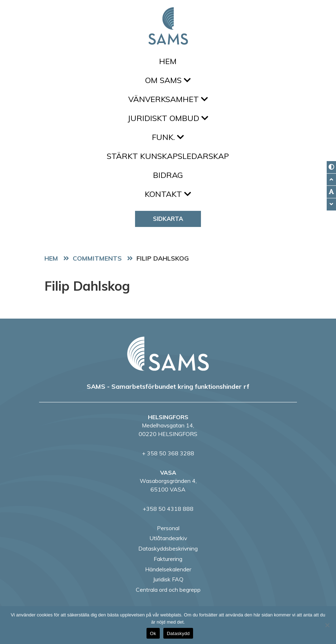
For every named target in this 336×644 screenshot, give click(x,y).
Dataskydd (178, 633)
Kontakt (168, 194)
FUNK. (168, 137)
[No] (327, 625)
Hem (168, 61)
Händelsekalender (168, 569)
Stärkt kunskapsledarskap (168, 156)
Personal (168, 528)
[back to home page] (168, 354)
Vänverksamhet (168, 99)
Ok (153, 633)
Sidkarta (168, 219)
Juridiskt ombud (168, 118)
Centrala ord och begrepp (168, 590)
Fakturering (168, 559)
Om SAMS (168, 80)
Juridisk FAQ (168, 579)
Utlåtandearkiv (168, 538)
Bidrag (168, 175)
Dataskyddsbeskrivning (168, 548)
